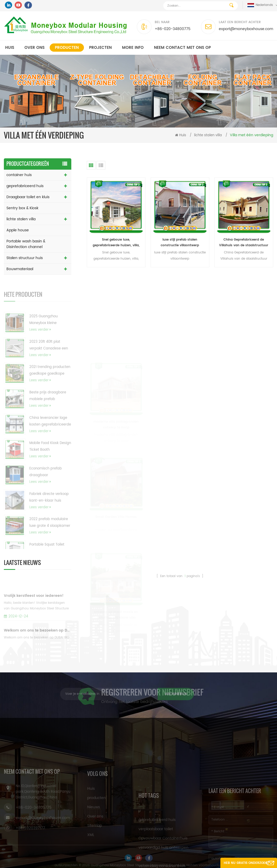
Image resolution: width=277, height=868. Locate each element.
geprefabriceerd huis (25, 186)
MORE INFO (133, 48)
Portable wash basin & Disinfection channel (26, 244)
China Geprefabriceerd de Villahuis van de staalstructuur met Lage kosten (244, 243)
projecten (100, 48)
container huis (19, 175)
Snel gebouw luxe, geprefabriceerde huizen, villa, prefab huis (116, 243)
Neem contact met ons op (182, 48)
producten (67, 48)
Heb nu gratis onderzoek (245, 863)
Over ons (34, 48)
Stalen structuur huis (25, 258)
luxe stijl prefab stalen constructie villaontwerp (180, 243)
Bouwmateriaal (20, 269)
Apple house (18, 230)
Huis (10, 48)
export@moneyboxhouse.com (246, 29)
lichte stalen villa (208, 135)
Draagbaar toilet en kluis (28, 197)
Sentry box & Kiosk (22, 208)
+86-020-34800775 (173, 29)
